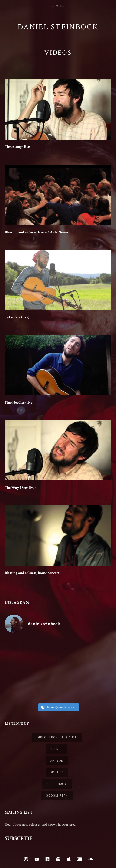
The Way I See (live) (20, 488)
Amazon (57, 761)
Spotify (57, 772)
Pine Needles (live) (19, 403)
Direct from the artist (57, 737)
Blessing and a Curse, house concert (32, 573)
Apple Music (57, 784)
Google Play (57, 795)
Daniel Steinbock (58, 27)
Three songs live (17, 147)
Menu (60, 6)
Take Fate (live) (17, 317)
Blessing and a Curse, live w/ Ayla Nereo (36, 232)
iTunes (57, 749)
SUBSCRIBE (19, 838)
